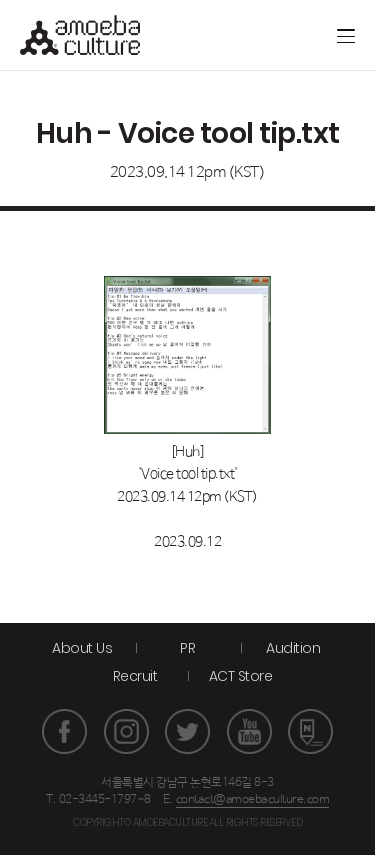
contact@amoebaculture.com (253, 800)
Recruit (135, 676)
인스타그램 (126, 731)
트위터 (187, 731)
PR (187, 648)
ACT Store (241, 676)
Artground (247, 35)
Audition (293, 648)
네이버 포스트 (310, 731)
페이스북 (64, 731)
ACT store (278, 35)
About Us (82, 648)
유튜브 (249, 731)
